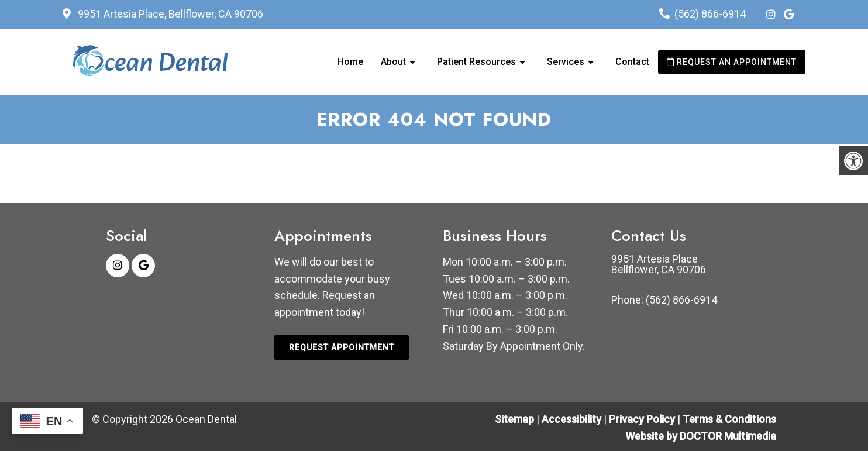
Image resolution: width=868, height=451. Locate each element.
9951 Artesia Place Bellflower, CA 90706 (659, 264)
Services (566, 62)
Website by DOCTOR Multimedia (701, 436)
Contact (632, 62)
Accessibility (571, 419)
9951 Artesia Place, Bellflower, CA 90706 (169, 14)
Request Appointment (342, 347)
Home (350, 62)
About (393, 62)
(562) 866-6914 (710, 14)
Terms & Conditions (729, 419)
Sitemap (514, 419)
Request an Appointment (732, 62)
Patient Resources (476, 62)
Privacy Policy (643, 419)
